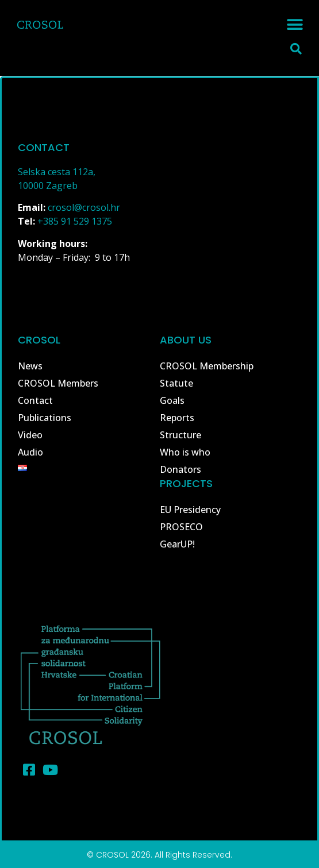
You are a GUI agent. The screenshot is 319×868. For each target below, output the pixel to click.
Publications (45, 418)
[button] (295, 24)
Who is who (185, 452)
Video (30, 435)
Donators (180, 469)
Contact (35, 400)
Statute (176, 383)
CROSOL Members (58, 383)
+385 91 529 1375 (75, 221)
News (30, 366)
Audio (30, 452)
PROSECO (181, 527)
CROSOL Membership (207, 366)
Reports (177, 418)
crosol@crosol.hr (84, 207)
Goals (172, 400)
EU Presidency (190, 510)
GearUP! (177, 544)
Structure (180, 435)
